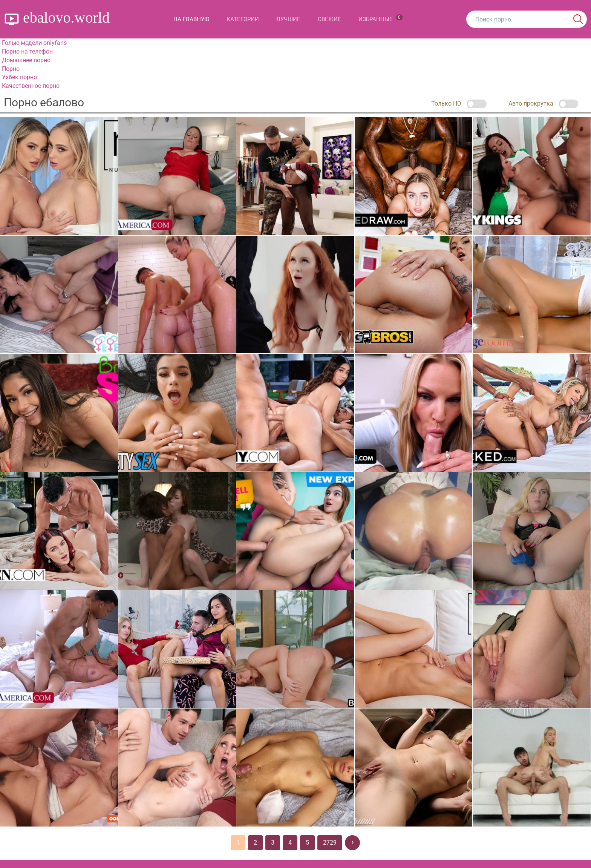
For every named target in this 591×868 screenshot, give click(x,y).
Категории (243, 19)
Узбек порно (19, 77)
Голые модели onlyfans (34, 43)
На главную (191, 19)
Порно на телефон (27, 51)
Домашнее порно (26, 60)
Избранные (380, 18)
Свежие (329, 19)
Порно (11, 69)
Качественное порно (31, 86)
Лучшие (288, 19)
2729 (330, 843)
